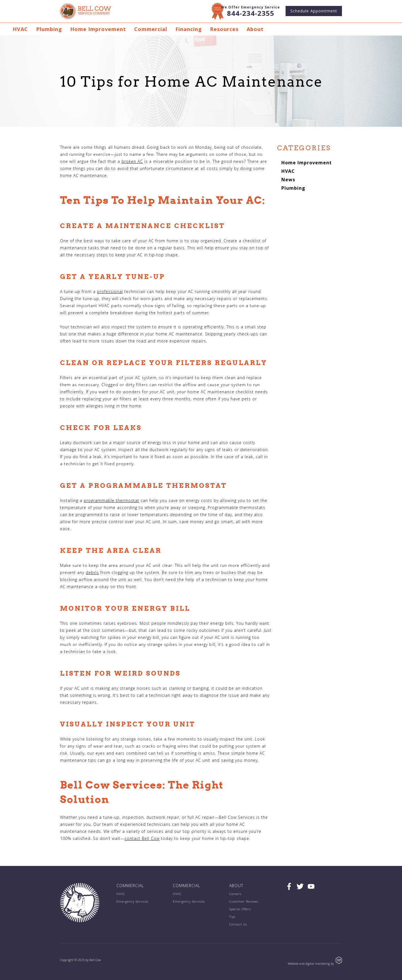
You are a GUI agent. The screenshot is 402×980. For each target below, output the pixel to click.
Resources (224, 29)
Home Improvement (98, 29)
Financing (189, 29)
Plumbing (49, 29)
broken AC (132, 161)
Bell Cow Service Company (86, 11)
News (288, 180)
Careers (235, 894)
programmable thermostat (111, 500)
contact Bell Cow (142, 838)
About (255, 29)
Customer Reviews (244, 901)
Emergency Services (132, 901)
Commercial (151, 29)
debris (92, 572)
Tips (232, 917)
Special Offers (240, 909)
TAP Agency (339, 960)
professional (110, 292)
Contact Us (238, 924)
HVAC (20, 29)
